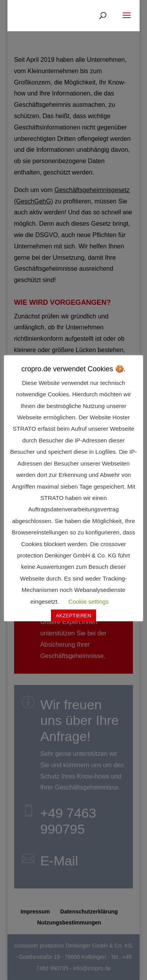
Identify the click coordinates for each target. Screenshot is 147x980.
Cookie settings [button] (89, 601)
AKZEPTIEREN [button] (73, 616)
